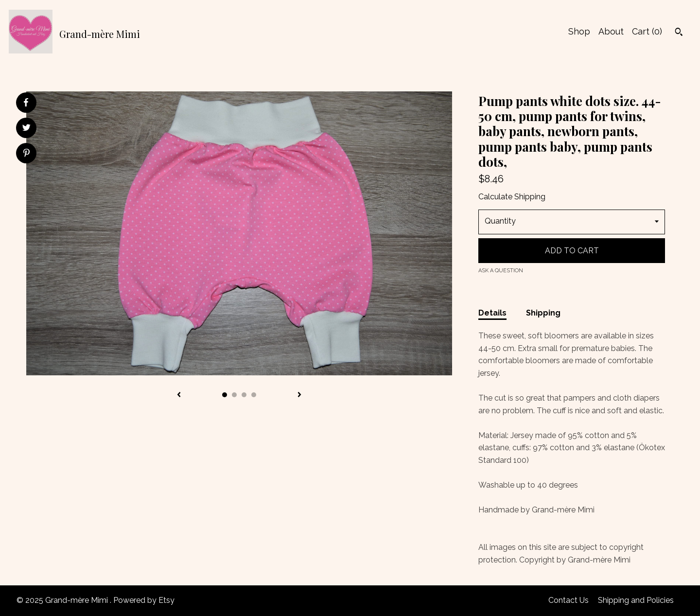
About (611, 31)
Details (492, 313)
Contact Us (569, 600)
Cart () (647, 31)
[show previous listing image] (179, 395)
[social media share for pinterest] (26, 154)
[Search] (679, 33)
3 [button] (244, 395)
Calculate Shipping (512, 197)
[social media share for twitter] (26, 129)
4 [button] (254, 395)
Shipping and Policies (636, 600)
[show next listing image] (299, 395)
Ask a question (501, 271)
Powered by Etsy (144, 600)
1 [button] (225, 395)
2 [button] (234, 395)
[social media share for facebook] (26, 103)
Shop (579, 31)
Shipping (543, 313)
